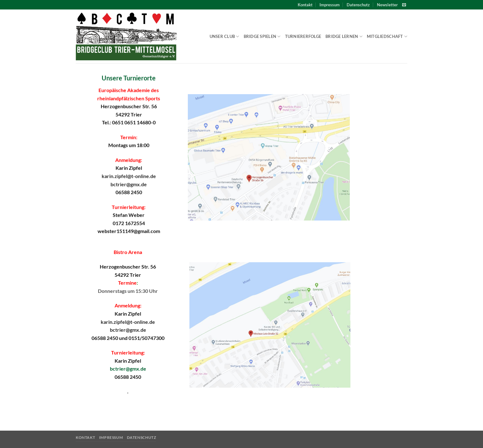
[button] (387, 5)
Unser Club (224, 36)
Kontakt (305, 5)
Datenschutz (358, 5)
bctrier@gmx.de (129, 184)
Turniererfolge (303, 36)
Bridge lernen (344, 36)
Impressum (330, 5)
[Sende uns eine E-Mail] (404, 5)
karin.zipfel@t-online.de (129, 176)
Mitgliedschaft (387, 36)
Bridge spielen (262, 36)
